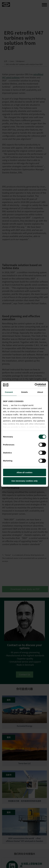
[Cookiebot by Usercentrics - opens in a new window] (35, 385)
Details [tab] (25, 392)
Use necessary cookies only (24, 481)
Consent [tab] (9, 392)
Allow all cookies (24, 472)
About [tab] (40, 392)
